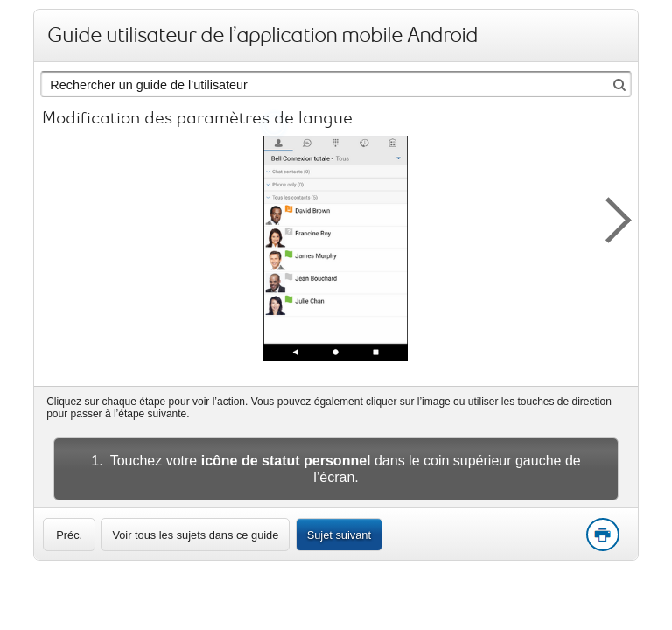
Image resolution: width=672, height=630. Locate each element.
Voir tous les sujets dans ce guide (195, 535)
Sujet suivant (339, 535)
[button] (609, 217)
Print (602, 535)
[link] (69, 535)
